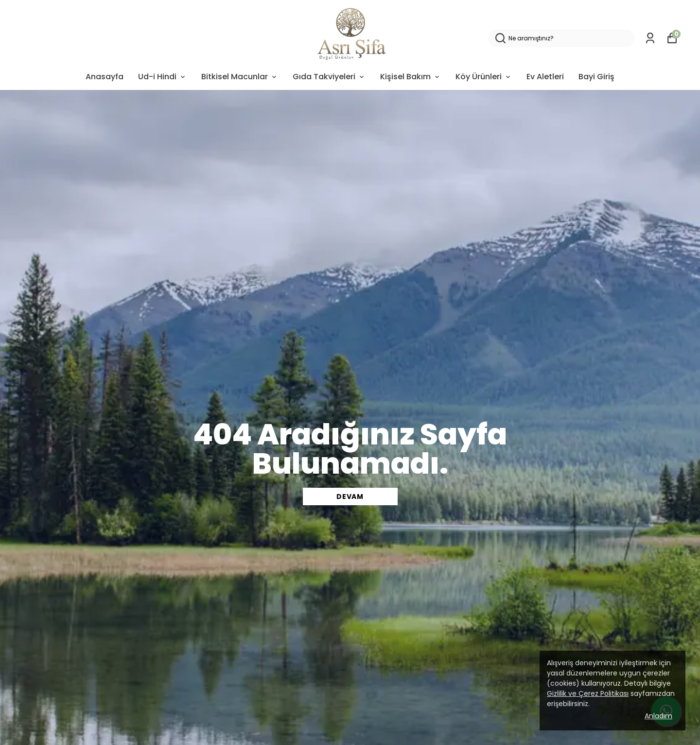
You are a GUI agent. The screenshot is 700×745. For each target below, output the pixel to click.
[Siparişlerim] (650, 38)
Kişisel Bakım (411, 77)
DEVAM (350, 497)
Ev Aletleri (545, 77)
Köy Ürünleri (484, 77)
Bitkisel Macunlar (240, 77)
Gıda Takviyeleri (329, 77)
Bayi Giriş (596, 77)
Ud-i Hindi (162, 77)
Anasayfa (105, 77)
